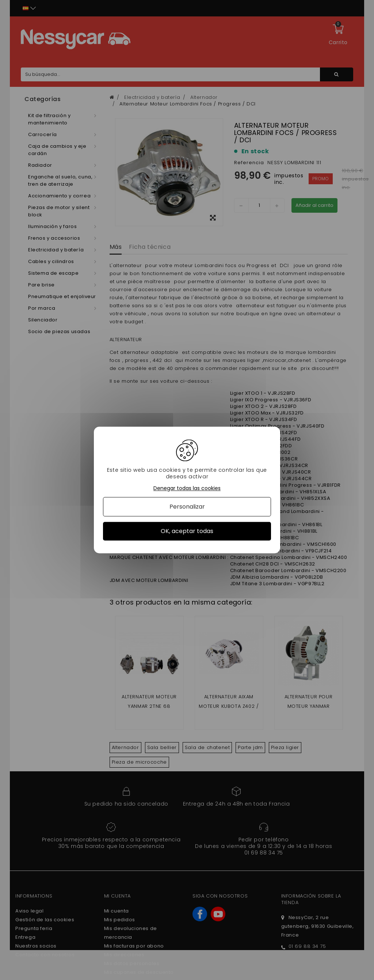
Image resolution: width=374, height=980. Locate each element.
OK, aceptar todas (187, 531)
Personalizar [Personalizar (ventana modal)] (187, 507)
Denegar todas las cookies (187, 488)
